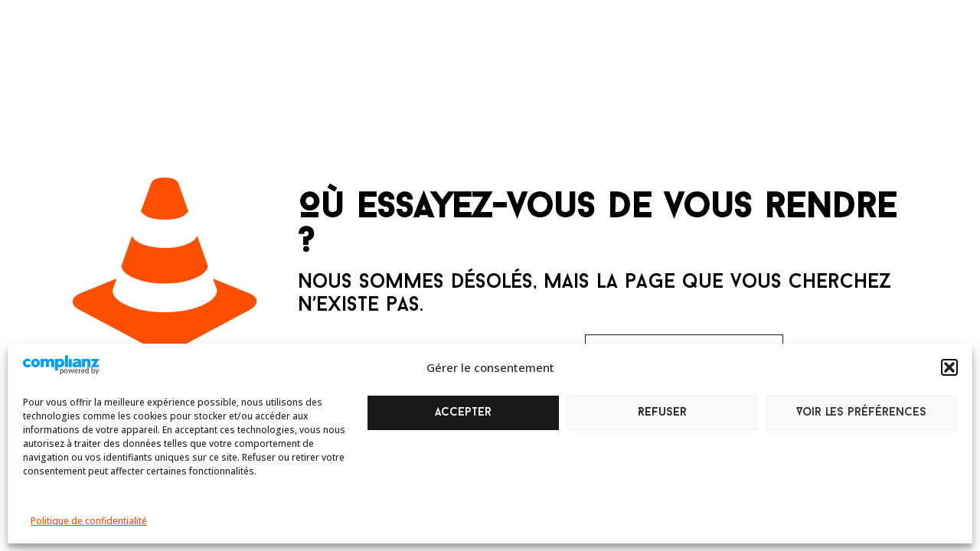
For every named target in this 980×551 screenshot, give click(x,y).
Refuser (662, 413)
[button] (949, 367)
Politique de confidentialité (89, 521)
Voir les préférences (861, 413)
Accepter (463, 413)
